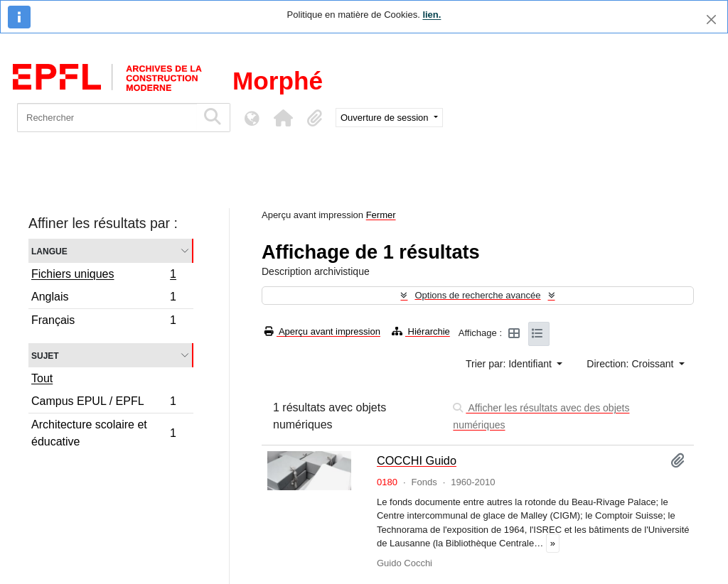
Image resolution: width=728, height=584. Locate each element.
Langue (49, 250)
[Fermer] (711, 20)
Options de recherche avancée (477, 295)
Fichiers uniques (103, 276)
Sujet (45, 355)
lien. (432, 15)
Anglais (103, 299)
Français (103, 322)
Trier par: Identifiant (510, 364)
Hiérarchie (421, 331)
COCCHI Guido (417, 460)
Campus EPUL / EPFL (103, 403)
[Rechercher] (107, 118)
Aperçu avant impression (322, 331)
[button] (283, 118)
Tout (42, 378)
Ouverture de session (386, 118)
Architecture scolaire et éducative (103, 433)
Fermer (381, 215)
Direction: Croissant (631, 364)
